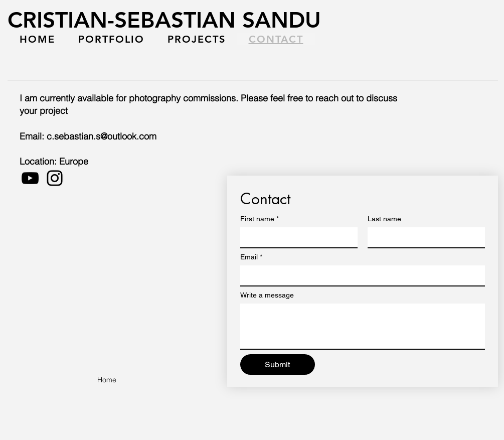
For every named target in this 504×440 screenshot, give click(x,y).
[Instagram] (55, 178)
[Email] (360, 275)
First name (260, 219)
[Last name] (423, 237)
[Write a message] (363, 326)
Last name (384, 219)
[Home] (107, 380)
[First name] (296, 237)
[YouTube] (30, 178)
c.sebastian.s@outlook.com (102, 136)
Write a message (267, 295)
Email (251, 257)
